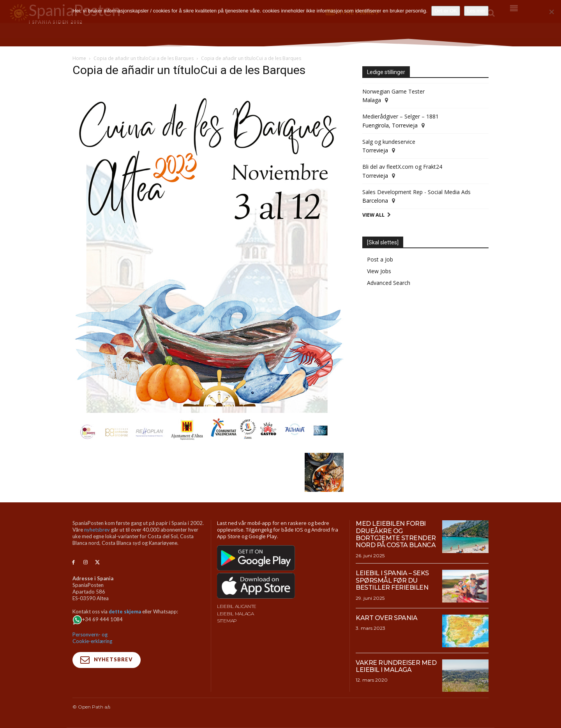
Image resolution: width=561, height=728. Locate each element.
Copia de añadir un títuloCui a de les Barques (144, 58)
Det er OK (446, 11)
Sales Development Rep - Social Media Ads (416, 192)
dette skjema (125, 611)
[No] (551, 12)
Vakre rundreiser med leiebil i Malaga (396, 666)
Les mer (476, 11)
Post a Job (380, 259)
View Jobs (379, 271)
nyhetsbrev (97, 530)
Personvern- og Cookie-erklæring (92, 638)
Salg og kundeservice (389, 142)
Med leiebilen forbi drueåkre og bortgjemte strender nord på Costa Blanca (396, 534)
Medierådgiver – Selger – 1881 (400, 116)
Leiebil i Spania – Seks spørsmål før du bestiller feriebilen (392, 580)
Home (79, 58)
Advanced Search (389, 283)
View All (373, 215)
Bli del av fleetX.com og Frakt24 (402, 167)
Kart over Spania (386, 618)
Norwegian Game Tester (393, 91)
